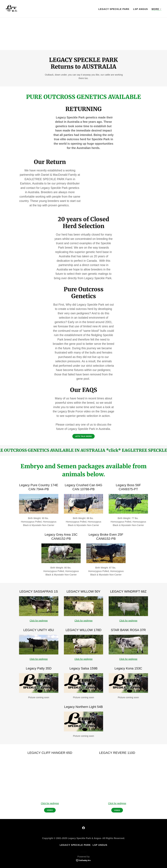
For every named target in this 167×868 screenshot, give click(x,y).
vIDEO (50, 810)
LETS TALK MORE (83, 436)
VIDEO (117, 810)
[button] (157, 9)
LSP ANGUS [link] (141, 9)
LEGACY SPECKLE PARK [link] (114, 9)
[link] (12, 9)
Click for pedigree (39, 621)
